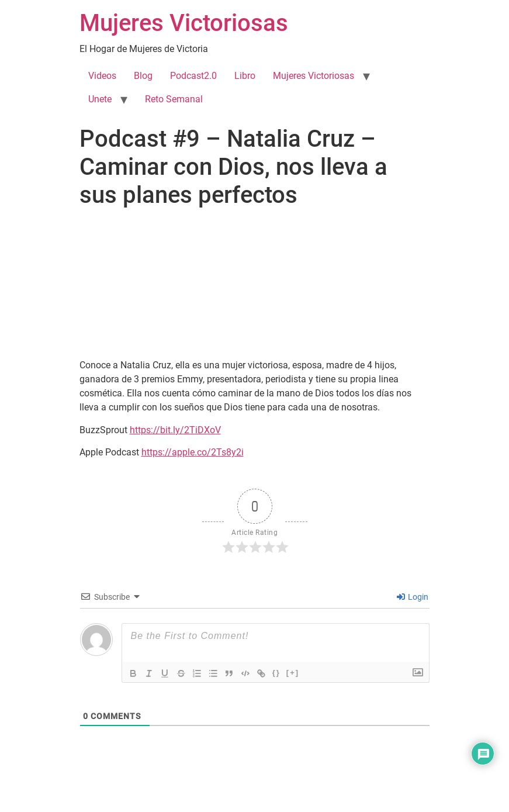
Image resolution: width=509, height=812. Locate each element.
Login (413, 597)
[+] (296, 673)
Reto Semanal (174, 99)
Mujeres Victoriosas (184, 23)
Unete (100, 99)
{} (279, 673)
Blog (143, 76)
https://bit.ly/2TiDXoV (175, 430)
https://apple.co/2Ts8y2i (193, 452)
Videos (102, 76)
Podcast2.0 (193, 76)
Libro (245, 76)
